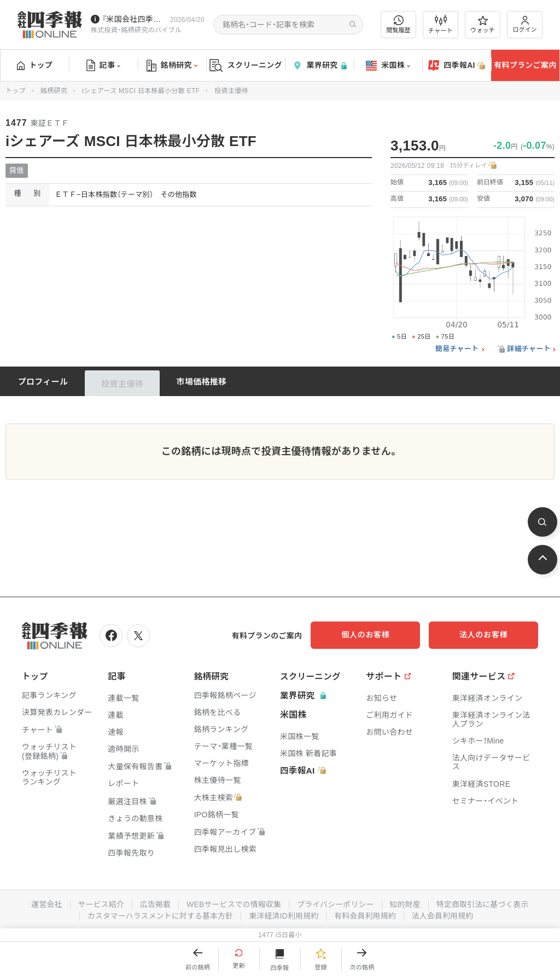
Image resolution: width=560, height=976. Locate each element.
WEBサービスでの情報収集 (233, 903)
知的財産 (407, 903)
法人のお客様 (489, 635)
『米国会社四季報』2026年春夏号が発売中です (134, 19)
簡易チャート (457, 349)
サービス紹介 (98, 903)
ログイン (525, 24)
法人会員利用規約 (445, 914)
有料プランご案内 (525, 65)
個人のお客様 (380, 635)
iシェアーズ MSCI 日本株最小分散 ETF (141, 91)
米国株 (388, 66)
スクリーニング (246, 65)
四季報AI (457, 66)
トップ (35, 65)
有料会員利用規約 (366, 914)
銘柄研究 (172, 66)
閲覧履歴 (399, 24)
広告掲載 (153, 903)
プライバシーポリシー (336, 903)
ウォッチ (483, 25)
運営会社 (43, 903)
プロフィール (43, 382)
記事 (104, 66)
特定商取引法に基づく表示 (485, 903)
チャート (441, 25)
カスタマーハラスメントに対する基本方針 (159, 914)
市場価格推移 (202, 382)
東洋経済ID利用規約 (284, 914)
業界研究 (319, 65)
